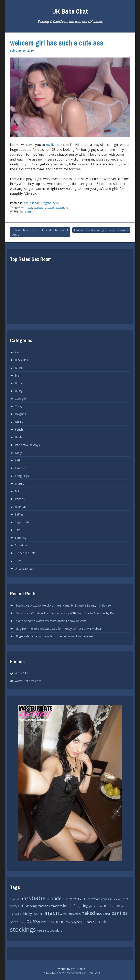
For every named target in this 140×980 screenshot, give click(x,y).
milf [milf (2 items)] (66, 914)
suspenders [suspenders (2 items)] (54, 930)
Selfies (19, 514)
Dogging (20, 414)
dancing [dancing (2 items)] (31, 906)
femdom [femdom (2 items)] (56, 906)
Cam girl (20, 399)
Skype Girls (22, 522)
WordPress (78, 969)
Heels (19, 437)
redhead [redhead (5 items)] (56, 921)
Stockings (21, 545)
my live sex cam (57, 145)
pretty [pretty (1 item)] (22, 922)
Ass (26, 203)
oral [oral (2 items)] (108, 914)
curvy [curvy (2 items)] (14, 906)
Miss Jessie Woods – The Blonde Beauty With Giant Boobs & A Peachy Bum (66, 613)
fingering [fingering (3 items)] (81, 906)
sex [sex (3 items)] (80, 922)
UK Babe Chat (70, 11)
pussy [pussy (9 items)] (33, 921)
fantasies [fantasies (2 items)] (44, 906)
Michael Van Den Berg (85, 973)
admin (29, 211)
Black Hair (21, 360)
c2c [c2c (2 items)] (75, 899)
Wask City (21, 673)
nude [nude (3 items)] (100, 913)
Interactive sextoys (27, 445)
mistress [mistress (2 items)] (75, 914)
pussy (51, 207)
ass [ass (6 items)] (27, 898)
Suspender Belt (25, 553)
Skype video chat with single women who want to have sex (55, 636)
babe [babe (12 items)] (39, 898)
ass (30, 207)
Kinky (18, 453)
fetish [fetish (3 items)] (68, 906)
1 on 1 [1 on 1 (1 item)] (13, 899)
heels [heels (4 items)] (108, 906)
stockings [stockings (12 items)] (23, 929)
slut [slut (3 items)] (106, 922)
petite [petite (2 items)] (14, 922)
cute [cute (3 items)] (22, 906)
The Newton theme (53, 973)
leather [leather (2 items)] (38, 914)
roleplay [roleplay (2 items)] (71, 922)
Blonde (35, 203)
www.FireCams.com (28, 681)
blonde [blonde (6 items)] (54, 898)
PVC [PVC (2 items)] (44, 922)
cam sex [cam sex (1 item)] (117, 899)
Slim (56, 203)
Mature (20, 483)
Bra (17, 375)
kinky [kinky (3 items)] (28, 913)
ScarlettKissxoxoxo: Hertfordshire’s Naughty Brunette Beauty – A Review (64, 605)
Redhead (21, 507)
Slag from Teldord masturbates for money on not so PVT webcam (60, 629)
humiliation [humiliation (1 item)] (16, 914)
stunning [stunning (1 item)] (41, 931)
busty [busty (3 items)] (67, 899)
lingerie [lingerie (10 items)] (53, 913)
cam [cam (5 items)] (82, 898)
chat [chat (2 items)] (125, 899)
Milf (17, 491)
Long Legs (22, 476)
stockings (62, 207)
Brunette (21, 383)
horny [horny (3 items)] (118, 906)
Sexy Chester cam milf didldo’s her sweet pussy (40, 232)
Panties (20, 499)
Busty (19, 391)
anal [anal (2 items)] (20, 899)
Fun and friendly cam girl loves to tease (100, 230)
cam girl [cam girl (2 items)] (107, 899)
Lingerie (46, 203)
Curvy (19, 406)
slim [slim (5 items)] (97, 921)
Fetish (19, 429)
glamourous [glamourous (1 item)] (95, 906)
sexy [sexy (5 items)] (88, 921)
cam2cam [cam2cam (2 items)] (94, 899)
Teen (18, 561)
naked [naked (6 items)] (88, 913)
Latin (18, 460)
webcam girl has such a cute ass (57, 43)
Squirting (21, 538)
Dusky (19, 422)
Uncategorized (24, 568)
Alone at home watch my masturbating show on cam (51, 621)
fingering (40, 207)
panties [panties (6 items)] (119, 913)
